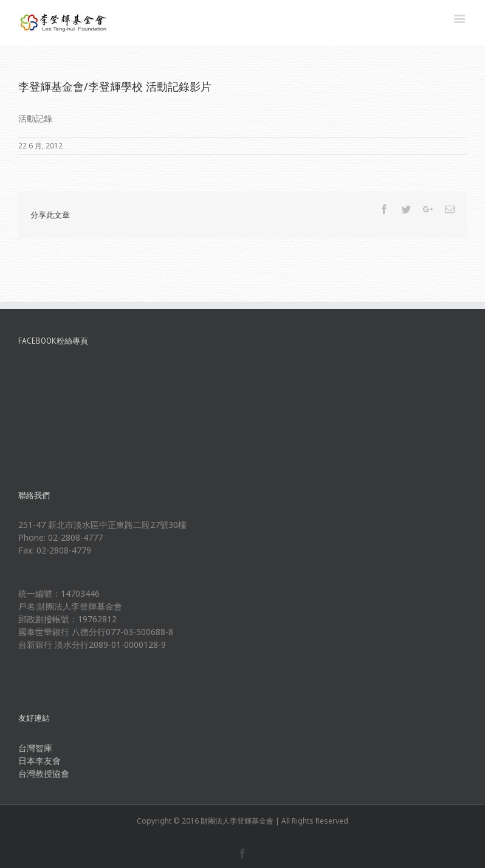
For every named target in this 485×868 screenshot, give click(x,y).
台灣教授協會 (44, 773)
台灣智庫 (35, 748)
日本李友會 (40, 761)
